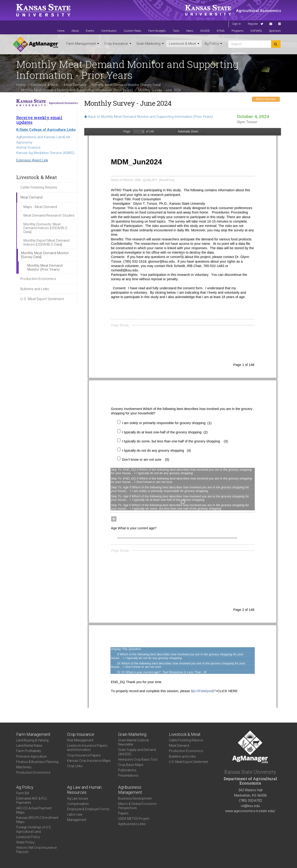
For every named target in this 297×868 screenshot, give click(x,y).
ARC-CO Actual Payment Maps (34, 810)
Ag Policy (213, 44)
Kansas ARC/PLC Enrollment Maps (37, 820)
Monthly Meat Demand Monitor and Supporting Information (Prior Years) (77, 90)
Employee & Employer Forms (88, 809)
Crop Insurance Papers (84, 755)
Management (77, 820)
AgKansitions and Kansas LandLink (43, 137)
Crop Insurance (118, 44)
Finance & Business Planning (37, 762)
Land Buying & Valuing (32, 740)
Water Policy (25, 842)
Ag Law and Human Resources (84, 790)
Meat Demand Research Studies (49, 215)
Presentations (128, 775)
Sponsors (275, 31)
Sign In (237, 24)
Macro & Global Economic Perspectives (137, 806)
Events (90, 31)
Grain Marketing (150, 44)
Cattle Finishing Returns (39, 187)
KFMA (221, 31)
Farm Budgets (157, 31)
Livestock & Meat (184, 44)
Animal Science (28, 147)
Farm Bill (23, 793)
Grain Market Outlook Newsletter (134, 742)
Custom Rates (132, 31)
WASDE (205, 31)
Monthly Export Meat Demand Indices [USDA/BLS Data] (46, 242)
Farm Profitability (29, 751)
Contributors (109, 31)
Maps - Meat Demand (40, 207)
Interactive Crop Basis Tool (138, 759)
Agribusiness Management (130, 790)
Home (61, 31)
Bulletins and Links (35, 289)
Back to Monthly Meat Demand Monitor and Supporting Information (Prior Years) (148, 117)
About (75, 31)
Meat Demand (75, 85)
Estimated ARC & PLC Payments (32, 801)
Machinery (24, 767)
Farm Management (83, 44)
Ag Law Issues (78, 798)
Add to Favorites (266, 99)
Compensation (78, 804)
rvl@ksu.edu (250, 806)
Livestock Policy (28, 837)
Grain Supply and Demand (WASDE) (137, 752)
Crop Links (75, 766)
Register (253, 24)
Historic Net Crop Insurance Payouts (36, 850)
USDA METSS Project (134, 819)
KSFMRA (256, 31)
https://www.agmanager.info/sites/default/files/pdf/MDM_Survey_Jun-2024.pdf (183, 418)
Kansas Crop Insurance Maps (89, 761)
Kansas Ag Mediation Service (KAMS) (45, 153)
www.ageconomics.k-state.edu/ (250, 811)
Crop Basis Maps (131, 765)
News (190, 31)
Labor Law (75, 814)
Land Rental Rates (29, 746)
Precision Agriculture (31, 756)
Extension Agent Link (32, 160)
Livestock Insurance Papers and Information (87, 748)
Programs (238, 31)
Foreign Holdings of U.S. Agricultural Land (34, 829)
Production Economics (38, 279)
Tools (176, 31)
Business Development (135, 798)
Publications (127, 770)
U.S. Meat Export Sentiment (42, 299)
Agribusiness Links (132, 824)
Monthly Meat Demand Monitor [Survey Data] (126, 85)
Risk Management (80, 740)
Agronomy (24, 142)
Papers (123, 813)
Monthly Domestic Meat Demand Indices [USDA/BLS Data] (45, 228)
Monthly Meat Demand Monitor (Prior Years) (45, 267)
